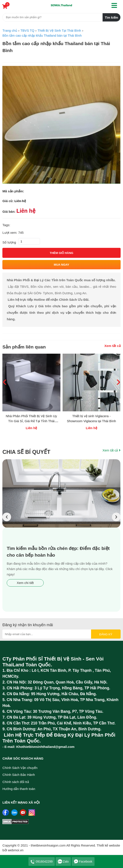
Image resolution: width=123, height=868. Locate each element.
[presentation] (7, 517)
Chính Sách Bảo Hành (19, 775)
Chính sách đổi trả (16, 782)
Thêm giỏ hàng (61, 253)
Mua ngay (62, 265)
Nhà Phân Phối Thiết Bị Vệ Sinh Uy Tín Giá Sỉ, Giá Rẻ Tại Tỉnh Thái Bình (32, 421)
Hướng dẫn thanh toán (19, 789)
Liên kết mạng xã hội (21, 802)
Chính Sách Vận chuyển (20, 768)
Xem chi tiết (25, 583)
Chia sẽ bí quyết (26, 452)
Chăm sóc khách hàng (23, 758)
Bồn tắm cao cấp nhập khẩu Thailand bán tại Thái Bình (56, 47)
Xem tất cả (112, 346)
